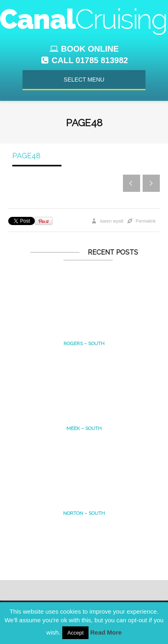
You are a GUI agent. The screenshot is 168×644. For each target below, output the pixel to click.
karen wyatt (112, 221)
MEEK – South (84, 428)
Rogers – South (84, 344)
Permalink (146, 221)
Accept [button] (75, 633)
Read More (106, 632)
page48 (26, 156)
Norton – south (84, 513)
